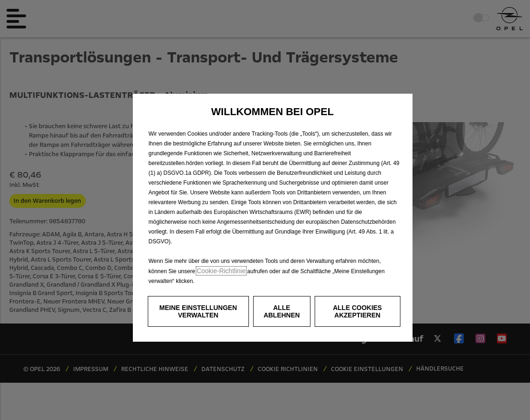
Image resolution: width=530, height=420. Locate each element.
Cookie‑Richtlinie (221, 271)
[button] (198, 311)
